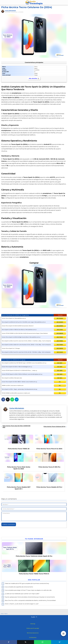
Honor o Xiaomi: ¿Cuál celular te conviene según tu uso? (22, 605)
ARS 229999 (60, 326)
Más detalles (34, 79)
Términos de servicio (33, 635)
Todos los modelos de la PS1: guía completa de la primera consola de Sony (27, 585)
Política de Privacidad (33, 630)
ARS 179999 (60, 337)
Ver (60, 382)
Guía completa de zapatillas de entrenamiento (19, 589)
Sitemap (33, 625)
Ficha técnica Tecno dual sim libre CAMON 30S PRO (16, 427)
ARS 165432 (60, 352)
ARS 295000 (60, 318)
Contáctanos (33, 639)
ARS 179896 (60, 341)
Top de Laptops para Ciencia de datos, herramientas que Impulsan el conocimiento (30, 599)
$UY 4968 (60, 370)
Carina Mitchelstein (10, 11)
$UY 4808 (60, 374)
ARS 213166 (60, 330)
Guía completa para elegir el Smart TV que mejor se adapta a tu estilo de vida (28, 592)
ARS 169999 (60, 348)
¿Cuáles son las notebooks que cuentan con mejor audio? (22, 595)
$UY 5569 (60, 363)
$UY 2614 (60, 378)
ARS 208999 (60, 333)
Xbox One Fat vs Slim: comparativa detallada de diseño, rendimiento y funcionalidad (30, 602)
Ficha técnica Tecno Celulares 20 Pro (54, 427)
